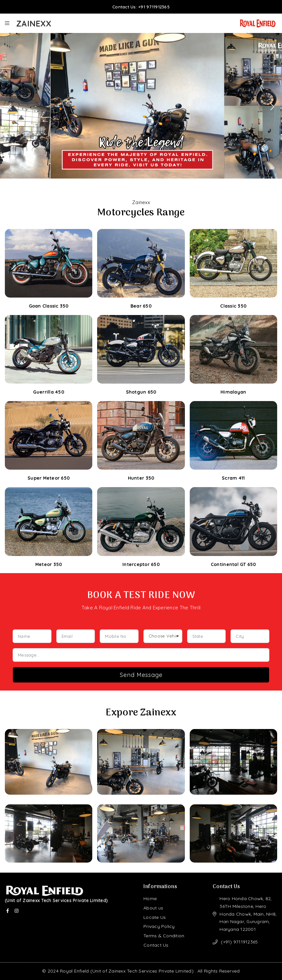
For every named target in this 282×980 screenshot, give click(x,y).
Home (150, 898)
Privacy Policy (159, 926)
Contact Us (156, 945)
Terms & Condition (164, 936)
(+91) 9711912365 (239, 942)
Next (272, 107)
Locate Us (155, 917)
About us (153, 908)
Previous (10, 107)
